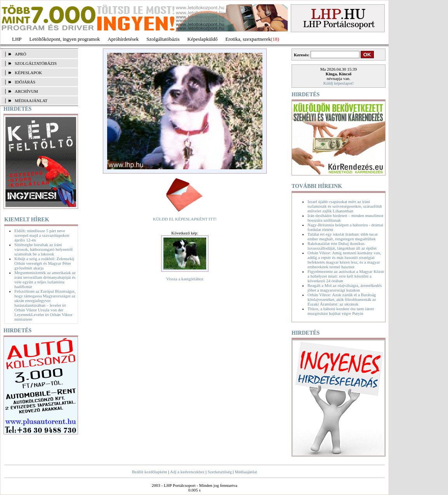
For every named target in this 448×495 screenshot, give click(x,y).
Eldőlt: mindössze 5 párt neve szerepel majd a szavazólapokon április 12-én (42, 235)
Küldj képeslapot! (339, 83)
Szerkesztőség (220, 472)
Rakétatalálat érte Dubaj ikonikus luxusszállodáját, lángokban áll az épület (342, 246)
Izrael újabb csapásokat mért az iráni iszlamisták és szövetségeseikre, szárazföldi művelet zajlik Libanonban (345, 206)
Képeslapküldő (203, 39)
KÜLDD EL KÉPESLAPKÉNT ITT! (185, 219)
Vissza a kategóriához (185, 279)
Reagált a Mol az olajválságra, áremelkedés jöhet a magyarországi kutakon (345, 288)
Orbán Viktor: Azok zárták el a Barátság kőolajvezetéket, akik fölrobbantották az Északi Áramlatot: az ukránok (342, 299)
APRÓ (20, 54)
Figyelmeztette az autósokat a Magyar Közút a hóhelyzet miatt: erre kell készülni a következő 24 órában (346, 276)
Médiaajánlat (246, 472)
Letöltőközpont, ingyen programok (65, 39)
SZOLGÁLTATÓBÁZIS (36, 63)
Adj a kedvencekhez (187, 472)
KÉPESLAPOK (28, 73)
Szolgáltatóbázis (163, 39)
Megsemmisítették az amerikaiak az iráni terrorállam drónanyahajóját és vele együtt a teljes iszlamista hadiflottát (45, 280)
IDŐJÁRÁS (25, 82)
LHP (17, 39)
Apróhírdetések (123, 39)
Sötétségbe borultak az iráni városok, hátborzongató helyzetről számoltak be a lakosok (43, 249)
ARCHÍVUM (26, 91)
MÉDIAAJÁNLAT (31, 101)
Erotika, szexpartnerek (248, 39)
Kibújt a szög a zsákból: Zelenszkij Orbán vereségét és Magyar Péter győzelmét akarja (44, 263)
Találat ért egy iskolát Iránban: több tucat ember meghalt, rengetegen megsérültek (343, 236)
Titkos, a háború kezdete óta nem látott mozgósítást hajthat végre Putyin (341, 311)
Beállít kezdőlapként (150, 472)
